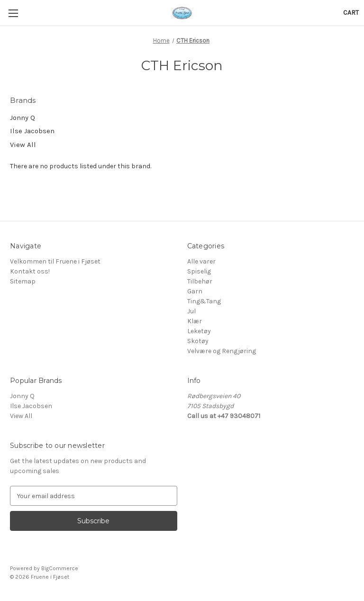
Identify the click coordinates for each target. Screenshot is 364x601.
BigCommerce (60, 568)
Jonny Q (23, 118)
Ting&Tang (204, 301)
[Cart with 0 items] (351, 13)
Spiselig (199, 271)
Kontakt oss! (30, 271)
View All (23, 145)
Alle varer (201, 261)
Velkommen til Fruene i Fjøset (55, 261)
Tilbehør (200, 281)
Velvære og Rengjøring (222, 351)
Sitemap (23, 281)
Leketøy (199, 331)
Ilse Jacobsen (32, 131)
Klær (195, 321)
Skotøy (198, 341)
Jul (191, 311)
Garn (195, 291)
